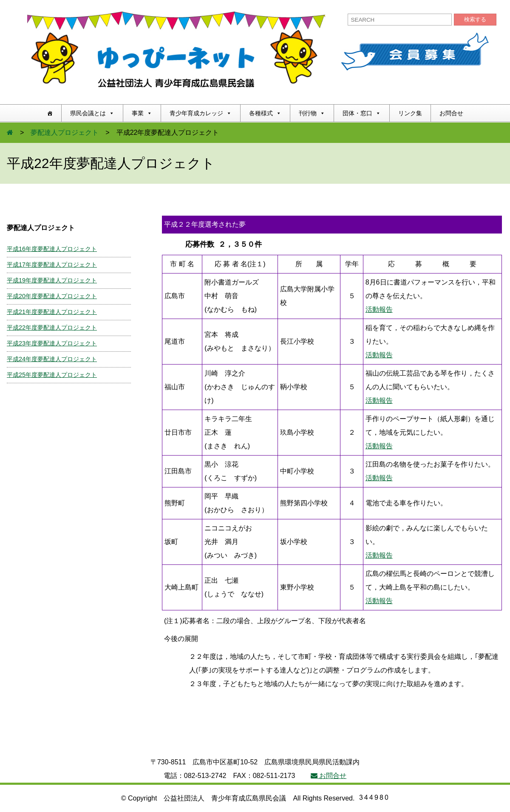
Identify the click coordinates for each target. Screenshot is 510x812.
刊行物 (312, 113)
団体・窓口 (362, 113)
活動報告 (379, 309)
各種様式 (265, 113)
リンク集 (410, 113)
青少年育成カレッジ (201, 113)
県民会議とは (92, 113)
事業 (142, 113)
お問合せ (451, 113)
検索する (475, 19)
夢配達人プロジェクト (65, 132)
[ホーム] (50, 113)
